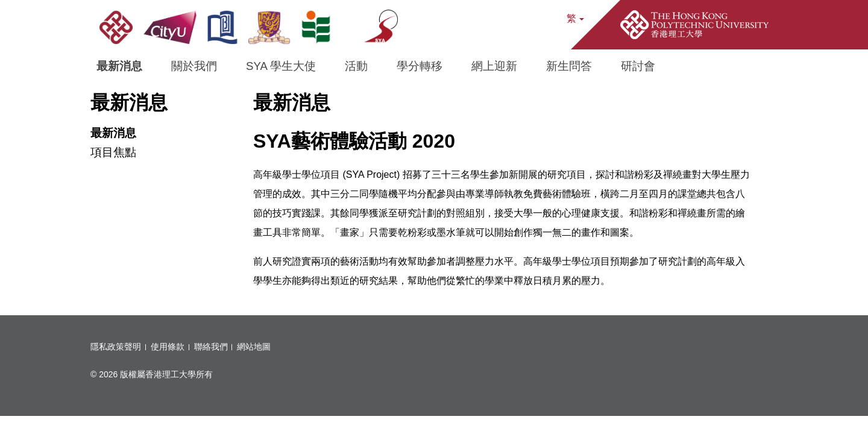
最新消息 (119, 66)
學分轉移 (420, 66)
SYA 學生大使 (281, 66)
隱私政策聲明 (116, 347)
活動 (356, 66)
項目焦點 (113, 152)
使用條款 (168, 347)
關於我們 (194, 66)
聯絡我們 (211, 347)
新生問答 (569, 66)
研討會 (638, 66)
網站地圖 (254, 347)
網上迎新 (494, 66)
